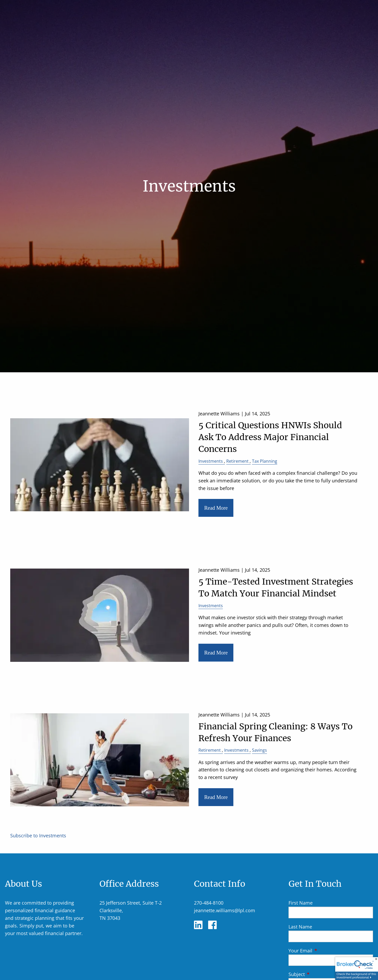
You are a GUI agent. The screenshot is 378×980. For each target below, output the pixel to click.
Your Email (324, 951)
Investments (211, 461)
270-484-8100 (209, 903)
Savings (259, 750)
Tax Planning (265, 461)
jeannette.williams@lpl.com (225, 910)
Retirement (237, 461)
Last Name (300, 927)
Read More (216, 508)
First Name (301, 903)
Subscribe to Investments (38, 835)
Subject (321, 974)
